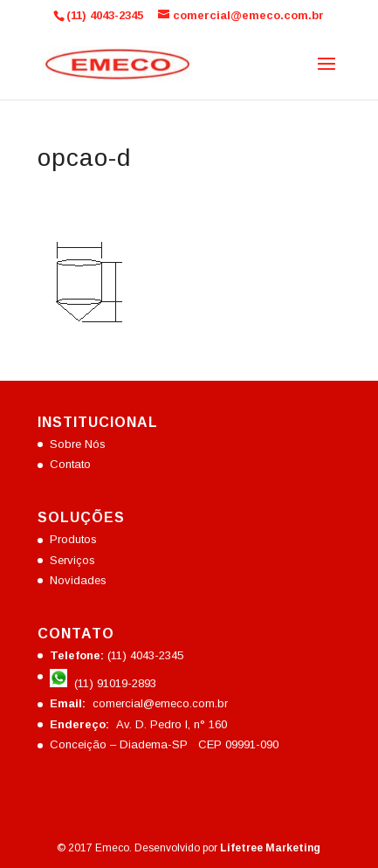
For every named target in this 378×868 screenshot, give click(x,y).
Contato (70, 464)
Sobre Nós (78, 444)
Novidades (78, 580)
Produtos (73, 539)
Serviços (72, 560)
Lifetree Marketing (270, 848)
